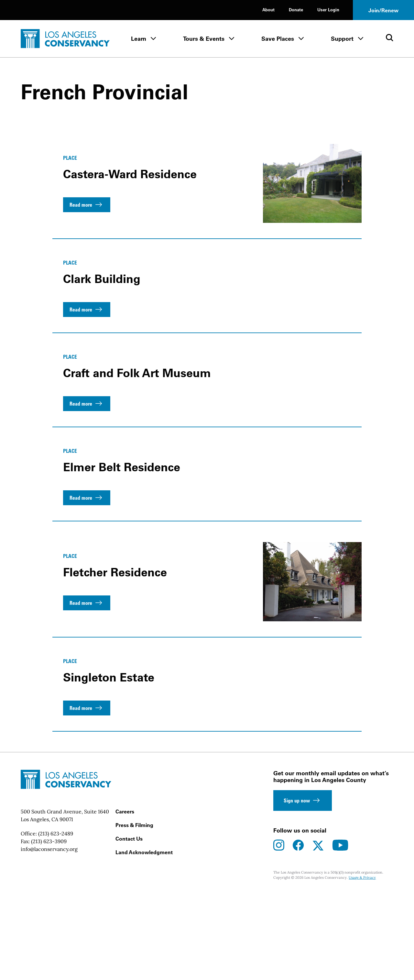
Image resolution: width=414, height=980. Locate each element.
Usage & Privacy (362, 965)
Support (342, 39)
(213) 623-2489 (56, 921)
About (268, 10)
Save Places (278, 39)
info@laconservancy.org (49, 936)
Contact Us (129, 926)
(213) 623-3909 (49, 929)
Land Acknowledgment (144, 940)
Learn (139, 39)
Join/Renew (383, 10)
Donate (296, 10)
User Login (328, 10)
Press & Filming (134, 912)
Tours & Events (204, 39)
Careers (125, 899)
